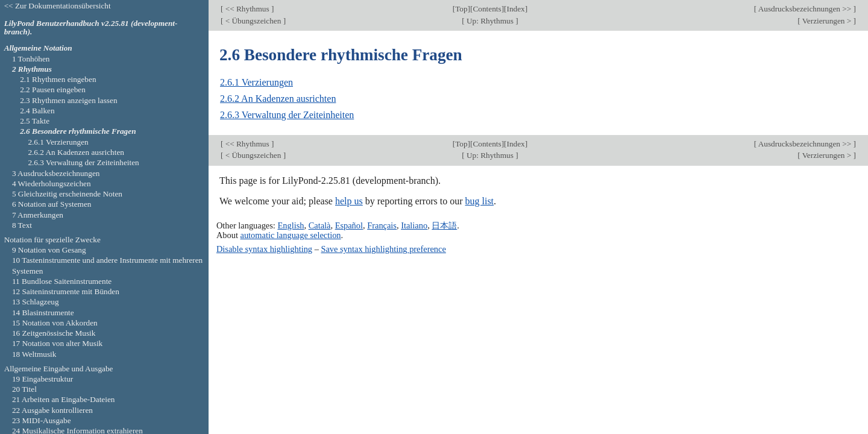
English (291, 225)
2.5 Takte (35, 121)
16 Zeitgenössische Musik (54, 333)
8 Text (22, 225)
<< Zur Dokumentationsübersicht (58, 6)
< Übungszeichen (253, 21)
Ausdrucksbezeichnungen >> (805, 9)
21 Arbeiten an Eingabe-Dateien (64, 399)
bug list (479, 201)
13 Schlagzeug (36, 302)
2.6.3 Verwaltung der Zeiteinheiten (287, 115)
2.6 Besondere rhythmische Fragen (78, 131)
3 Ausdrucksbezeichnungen (56, 173)
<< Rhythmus (247, 9)
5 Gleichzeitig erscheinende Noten (67, 194)
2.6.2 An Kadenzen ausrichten (278, 99)
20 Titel (24, 389)
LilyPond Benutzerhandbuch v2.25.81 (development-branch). (91, 28)
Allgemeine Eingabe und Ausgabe (59, 369)
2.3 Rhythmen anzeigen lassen (68, 100)
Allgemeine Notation (38, 48)
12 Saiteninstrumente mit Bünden (66, 291)
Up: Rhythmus (490, 21)
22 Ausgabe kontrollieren (52, 410)
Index (515, 9)
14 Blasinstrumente (43, 313)
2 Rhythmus (32, 69)
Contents (487, 9)
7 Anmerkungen (38, 215)
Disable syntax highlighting (264, 249)
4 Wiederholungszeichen (52, 184)
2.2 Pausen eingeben (53, 90)
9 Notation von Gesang (49, 250)
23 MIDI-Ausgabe (42, 420)
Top (461, 9)
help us (349, 201)
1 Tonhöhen (31, 59)
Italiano (414, 225)
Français (382, 225)
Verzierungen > (827, 21)
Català (320, 225)
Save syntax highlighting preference (383, 249)
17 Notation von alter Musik (57, 343)
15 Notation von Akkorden (55, 323)
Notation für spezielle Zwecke (52, 240)
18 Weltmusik (34, 354)
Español (349, 225)
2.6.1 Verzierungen (256, 82)
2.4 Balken (37, 111)
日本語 (444, 225)
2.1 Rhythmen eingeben (58, 79)
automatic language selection (291, 235)
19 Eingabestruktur (42, 379)
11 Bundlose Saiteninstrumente (62, 281)
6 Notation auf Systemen (52, 204)
